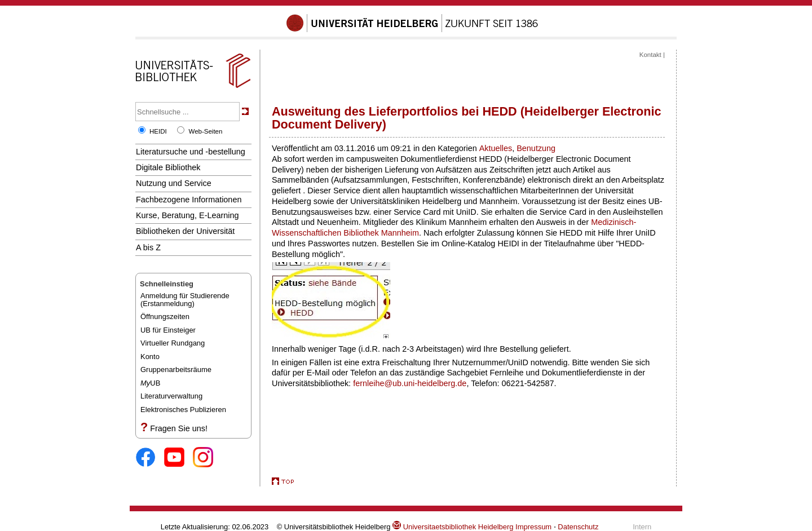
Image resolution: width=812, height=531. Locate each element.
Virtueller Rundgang (173, 343)
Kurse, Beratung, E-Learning (187, 215)
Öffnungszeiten (165, 317)
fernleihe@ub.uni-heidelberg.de (410, 383)
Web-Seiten (205, 131)
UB (150, 383)
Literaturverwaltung (171, 396)
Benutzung (536, 148)
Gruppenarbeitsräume (176, 370)
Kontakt (650, 55)
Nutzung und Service (174, 183)
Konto (150, 357)
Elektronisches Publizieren (183, 410)
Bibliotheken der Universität (185, 231)
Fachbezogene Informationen (189, 200)
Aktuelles (496, 148)
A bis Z (148, 247)
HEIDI (158, 131)
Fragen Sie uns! (179, 428)
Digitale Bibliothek (168, 167)
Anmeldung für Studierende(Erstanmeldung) (185, 300)
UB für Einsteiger (168, 330)
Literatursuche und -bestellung (191, 152)
